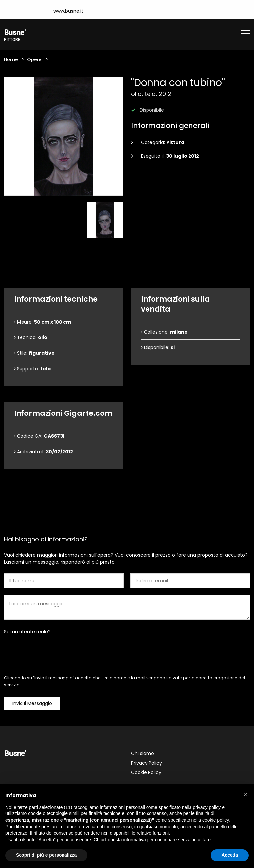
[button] (245, 795)
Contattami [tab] (127, 507)
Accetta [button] (230, 855)
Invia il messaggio (32, 704)
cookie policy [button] (216, 820)
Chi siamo (143, 754)
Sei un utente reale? (27, 632)
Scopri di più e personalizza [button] (46, 855)
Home (11, 60)
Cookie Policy (146, 773)
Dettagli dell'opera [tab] (127, 252)
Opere (34, 60)
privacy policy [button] (207, 807)
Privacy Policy (147, 763)
